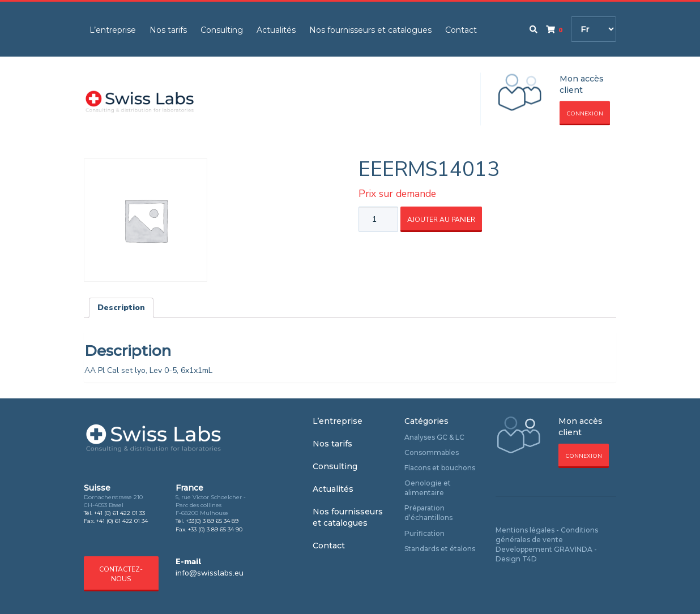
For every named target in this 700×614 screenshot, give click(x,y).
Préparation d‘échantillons (428, 513)
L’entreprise (113, 30)
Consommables (432, 452)
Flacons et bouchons (440, 468)
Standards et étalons (440, 549)
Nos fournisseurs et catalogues (370, 30)
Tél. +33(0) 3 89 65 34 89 (207, 521)
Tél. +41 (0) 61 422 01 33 (114, 513)
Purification (424, 533)
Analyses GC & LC (434, 437)
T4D (530, 559)
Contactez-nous (121, 574)
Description (121, 308)
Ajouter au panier (441, 220)
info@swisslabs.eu (210, 573)
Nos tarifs (168, 30)
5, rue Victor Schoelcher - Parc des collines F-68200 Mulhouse (211, 505)
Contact (461, 30)
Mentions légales (525, 530)
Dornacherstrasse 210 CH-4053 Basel (113, 501)
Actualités (276, 30)
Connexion (585, 114)
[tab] (121, 308)
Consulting (222, 30)
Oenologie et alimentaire (428, 488)
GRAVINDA (573, 549)
